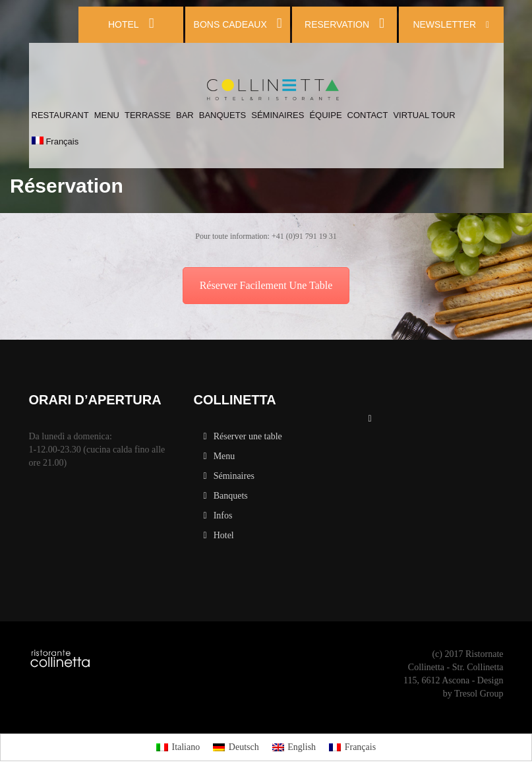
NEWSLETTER (451, 24)
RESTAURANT (60, 115)
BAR (185, 115)
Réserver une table (248, 436)
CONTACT (368, 115)
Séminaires (234, 476)
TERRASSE (148, 115)
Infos (223, 515)
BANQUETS (223, 115)
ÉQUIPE (325, 115)
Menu (224, 456)
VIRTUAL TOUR (424, 115)
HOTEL (131, 23)
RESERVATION (344, 23)
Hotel (224, 535)
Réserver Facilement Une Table (266, 285)
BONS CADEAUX (238, 23)
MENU (107, 115)
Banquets (231, 496)
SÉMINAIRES (278, 115)
